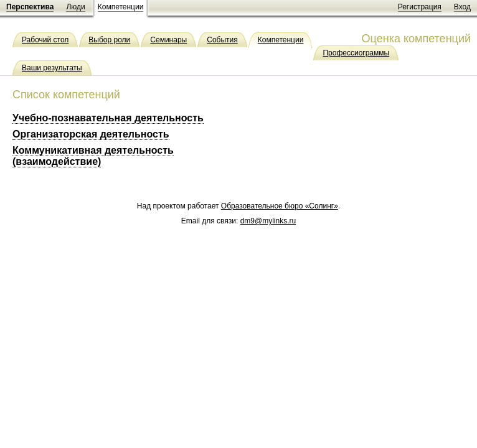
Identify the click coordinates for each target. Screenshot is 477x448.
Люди (75, 7)
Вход (462, 7)
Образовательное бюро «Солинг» (280, 206)
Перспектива (30, 7)
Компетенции (121, 7)
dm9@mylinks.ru (268, 221)
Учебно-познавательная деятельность (108, 118)
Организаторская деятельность (91, 134)
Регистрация (420, 7)
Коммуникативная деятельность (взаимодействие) (93, 156)
